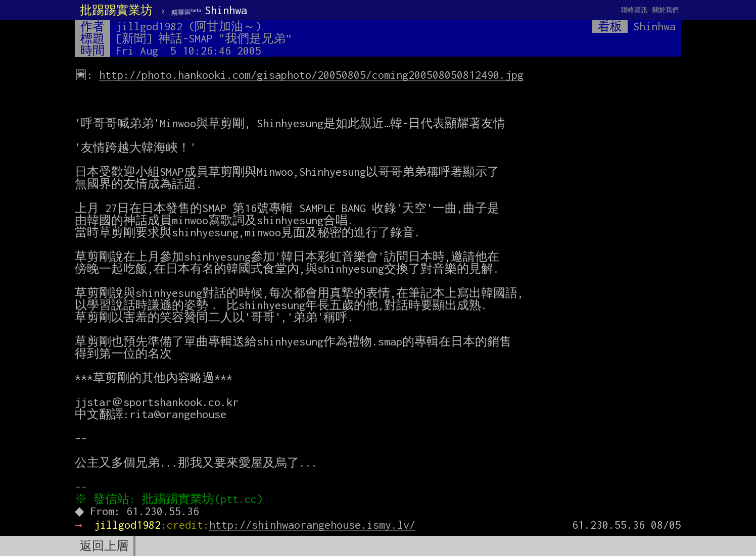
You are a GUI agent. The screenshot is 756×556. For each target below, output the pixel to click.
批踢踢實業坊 (116, 10)
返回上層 (104, 546)
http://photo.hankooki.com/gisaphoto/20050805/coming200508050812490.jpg (311, 75)
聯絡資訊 (634, 10)
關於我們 (666, 10)
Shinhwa (209, 10)
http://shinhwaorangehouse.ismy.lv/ (312, 525)
